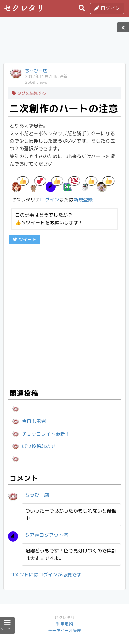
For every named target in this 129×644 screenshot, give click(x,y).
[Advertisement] (65, 42)
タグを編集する (29, 93)
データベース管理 (64, 631)
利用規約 (64, 624)
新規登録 (83, 200)
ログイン (107, 8)
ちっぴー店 (36, 71)
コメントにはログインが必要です (46, 575)
